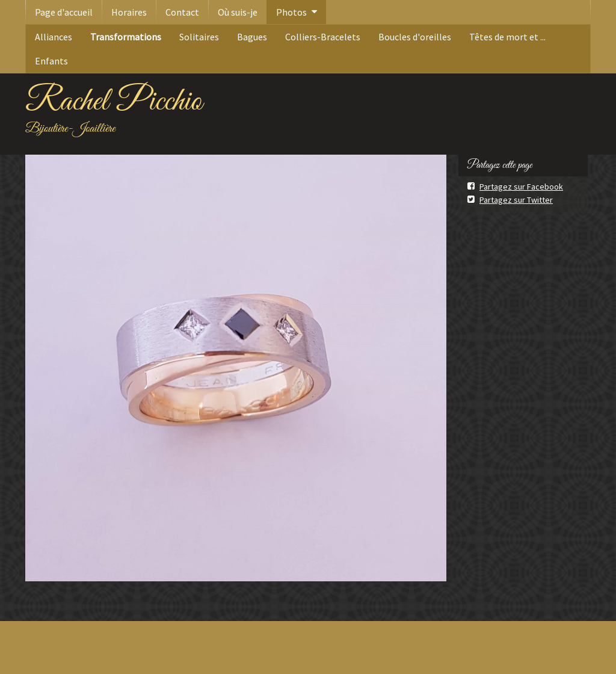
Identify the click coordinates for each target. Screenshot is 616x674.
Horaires (129, 12)
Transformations (126, 37)
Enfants (51, 61)
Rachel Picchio (114, 102)
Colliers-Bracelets (323, 37)
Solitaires (199, 37)
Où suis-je (238, 12)
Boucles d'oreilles (415, 37)
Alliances (54, 37)
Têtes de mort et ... (507, 37)
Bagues (252, 37)
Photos (291, 12)
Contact (182, 12)
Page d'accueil (64, 12)
